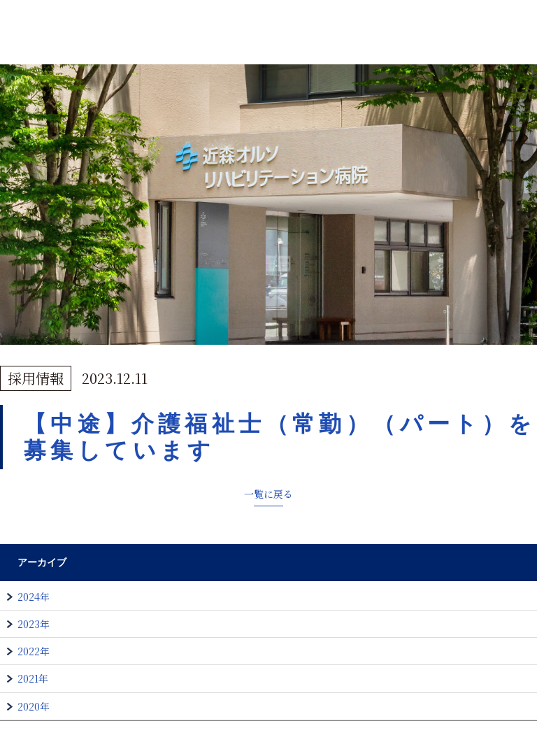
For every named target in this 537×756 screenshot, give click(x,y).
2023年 (34, 624)
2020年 (34, 706)
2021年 (33, 678)
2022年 (34, 651)
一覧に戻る (268, 494)
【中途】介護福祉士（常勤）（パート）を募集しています (280, 437)
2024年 (34, 597)
